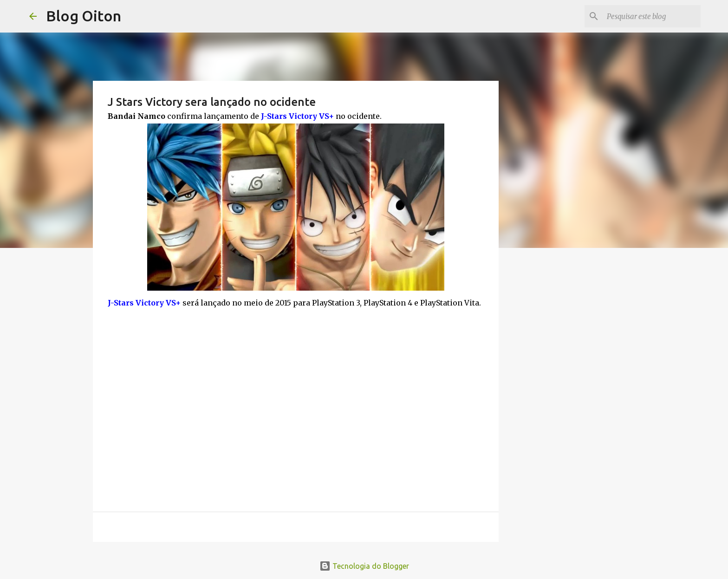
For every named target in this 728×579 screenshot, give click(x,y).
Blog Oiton (84, 16)
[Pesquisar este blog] (652, 16)
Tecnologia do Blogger (364, 566)
